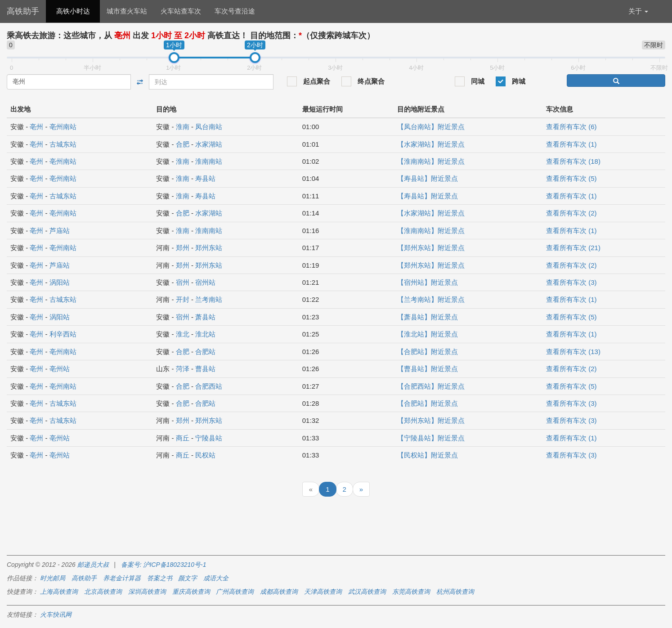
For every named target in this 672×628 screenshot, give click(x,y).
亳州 (36, 127)
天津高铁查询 (323, 592)
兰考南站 (209, 299)
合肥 (183, 144)
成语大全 (216, 578)
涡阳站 (60, 282)
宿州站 (205, 282)
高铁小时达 (73, 11)
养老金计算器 (122, 578)
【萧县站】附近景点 (428, 317)
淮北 (183, 334)
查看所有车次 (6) (571, 127)
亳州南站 (63, 127)
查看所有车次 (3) (571, 282)
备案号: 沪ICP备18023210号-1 (164, 565)
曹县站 (205, 369)
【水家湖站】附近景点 (431, 144)
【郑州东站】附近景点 (431, 248)
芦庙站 (60, 231)
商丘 (183, 438)
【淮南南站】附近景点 (431, 161)
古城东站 (63, 144)
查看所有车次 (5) (571, 178)
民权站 (205, 455)
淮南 (183, 127)
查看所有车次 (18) (573, 161)
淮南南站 (209, 161)
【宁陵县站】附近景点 (431, 438)
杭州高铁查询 (455, 592)
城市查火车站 (127, 11)
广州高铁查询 (235, 592)
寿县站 (205, 178)
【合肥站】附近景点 (428, 352)
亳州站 (60, 369)
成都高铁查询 (279, 592)
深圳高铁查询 (147, 592)
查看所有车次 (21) (573, 248)
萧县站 (205, 317)
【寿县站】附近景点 (428, 178)
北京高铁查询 (103, 592)
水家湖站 (209, 144)
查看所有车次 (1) (571, 144)
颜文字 (188, 578)
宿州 (183, 282)
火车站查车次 (181, 11)
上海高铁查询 (59, 592)
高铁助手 (23, 11)
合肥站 (205, 352)
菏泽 (183, 369)
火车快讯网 (56, 615)
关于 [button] (638, 11)
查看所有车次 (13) (573, 352)
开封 (183, 299)
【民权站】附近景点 (428, 455)
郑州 (183, 248)
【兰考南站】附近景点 (431, 299)
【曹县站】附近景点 (428, 369)
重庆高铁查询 (191, 592)
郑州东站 (209, 248)
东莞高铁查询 (411, 592)
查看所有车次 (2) (571, 213)
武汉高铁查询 (367, 592)
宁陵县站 (209, 438)
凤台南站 (209, 127)
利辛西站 (63, 334)
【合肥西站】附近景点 (431, 386)
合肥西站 (209, 386)
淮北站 (205, 334)
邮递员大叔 (93, 565)
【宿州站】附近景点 (428, 282)
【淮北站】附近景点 (428, 334)
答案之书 (160, 578)
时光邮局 (53, 578)
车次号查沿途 (235, 11)
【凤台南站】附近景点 (431, 127)
